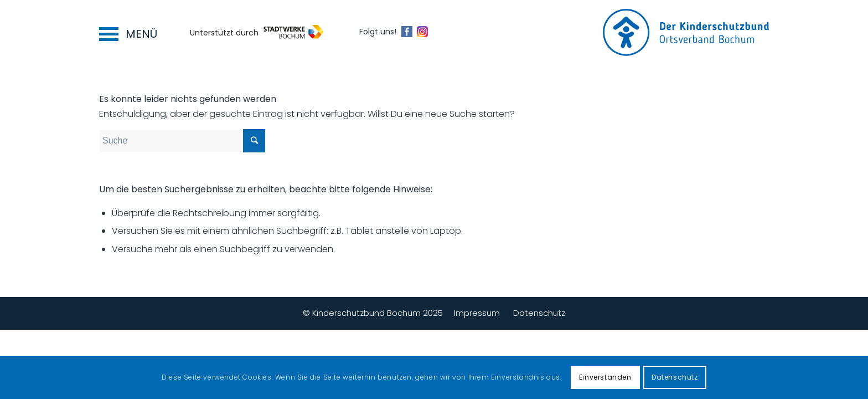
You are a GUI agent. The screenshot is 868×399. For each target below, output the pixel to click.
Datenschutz (539, 313)
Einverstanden (605, 377)
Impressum (477, 313)
